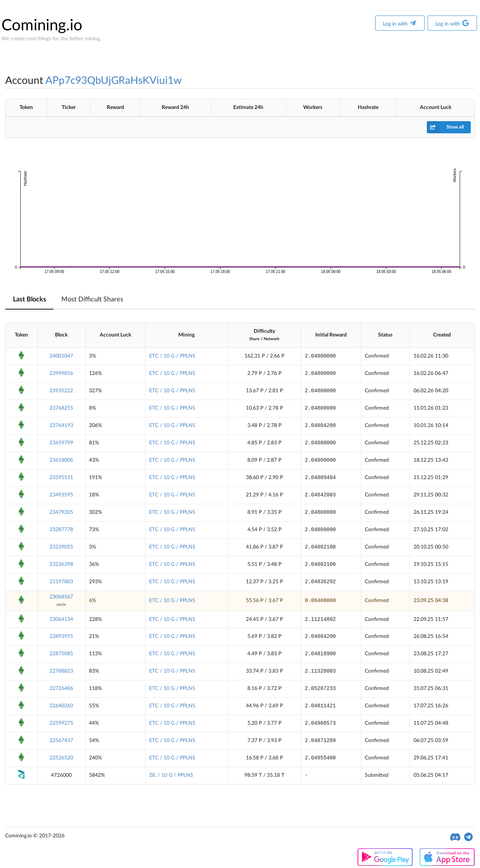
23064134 (61, 619)
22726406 (61, 688)
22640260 (61, 706)
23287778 (61, 530)
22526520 (61, 758)
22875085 (61, 654)
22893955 (61, 636)
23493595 (61, 495)
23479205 (61, 512)
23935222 (61, 391)
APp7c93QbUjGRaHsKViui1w (114, 81)
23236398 (61, 564)
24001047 (61, 356)
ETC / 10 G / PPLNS (172, 356)
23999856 (61, 373)
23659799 (61, 443)
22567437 (61, 741)
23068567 (61, 597)
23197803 (61, 582)
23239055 (61, 547)
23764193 (61, 426)
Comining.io (42, 25)
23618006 (61, 460)
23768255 (61, 408)
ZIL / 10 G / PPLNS (171, 775)
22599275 (61, 723)
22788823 (61, 671)
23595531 (61, 478)
